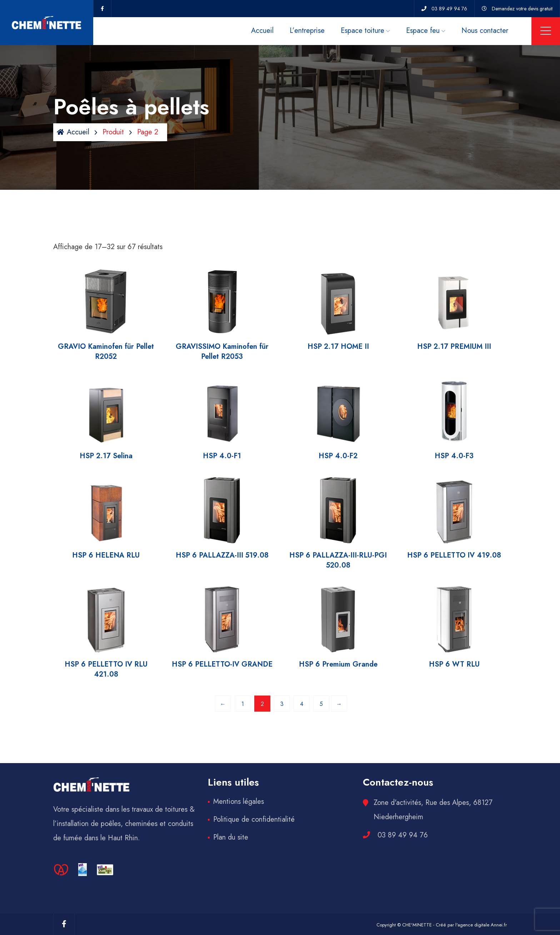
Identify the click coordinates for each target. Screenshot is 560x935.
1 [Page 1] (243, 704)
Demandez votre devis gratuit (522, 9)
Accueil (262, 31)
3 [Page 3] (282, 704)
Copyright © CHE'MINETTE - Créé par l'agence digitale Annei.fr (442, 925)
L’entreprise (307, 31)
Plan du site (231, 837)
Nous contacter (485, 31)
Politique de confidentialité (254, 819)
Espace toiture (362, 31)
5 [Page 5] (321, 704)
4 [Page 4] (302, 704)
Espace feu (423, 31)
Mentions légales (239, 802)
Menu (546, 31)
